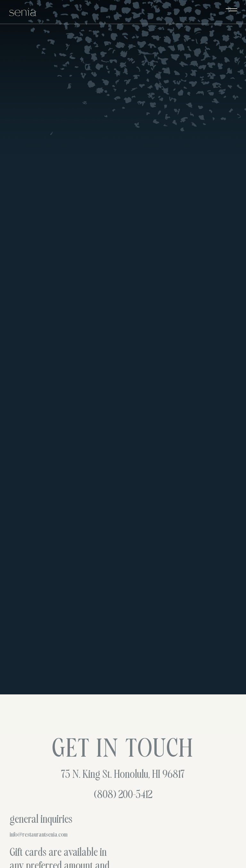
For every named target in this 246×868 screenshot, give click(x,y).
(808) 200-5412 (123, 795)
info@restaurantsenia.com (39, 835)
